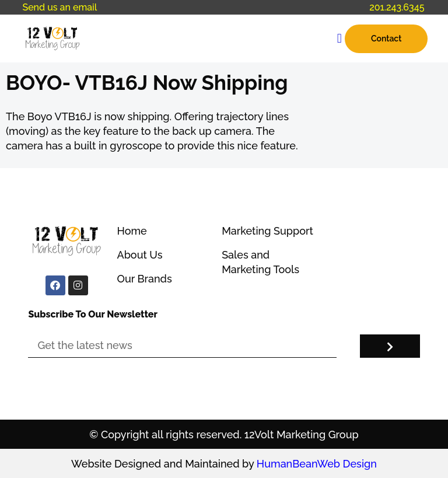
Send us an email (60, 7)
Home (132, 231)
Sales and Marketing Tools (260, 262)
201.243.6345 (397, 7)
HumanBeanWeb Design (317, 464)
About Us (139, 255)
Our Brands (144, 279)
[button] (339, 39)
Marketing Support (267, 231)
